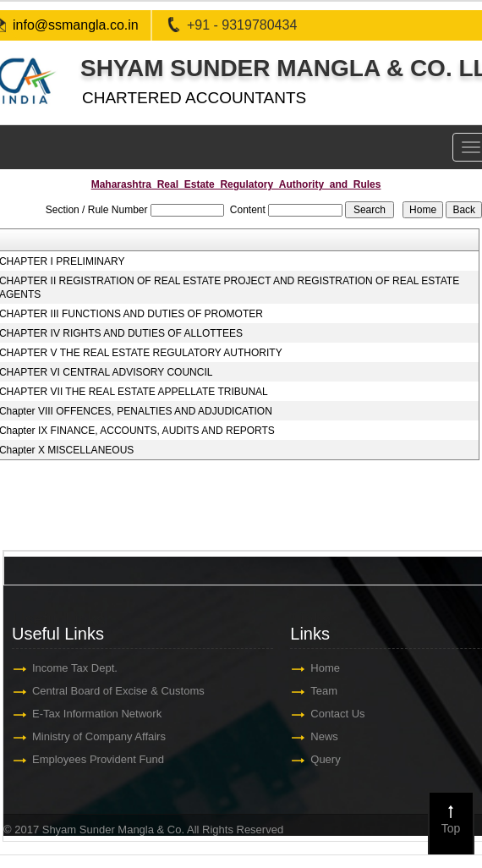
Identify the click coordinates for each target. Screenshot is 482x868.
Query (329, 759)
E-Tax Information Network (100, 714)
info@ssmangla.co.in (76, 25)
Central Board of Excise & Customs (122, 691)
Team (327, 691)
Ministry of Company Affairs (102, 736)
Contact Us (341, 714)
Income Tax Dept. (78, 668)
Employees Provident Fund (101, 759)
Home (329, 668)
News (328, 736)
